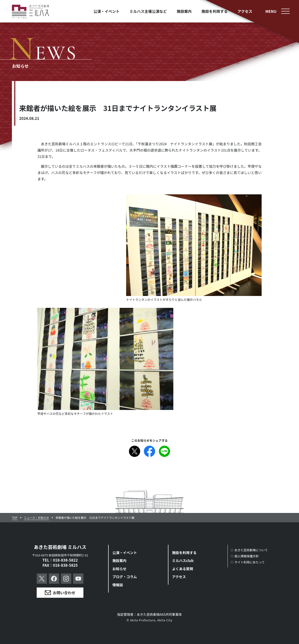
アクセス (179, 577)
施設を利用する (184, 553)
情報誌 (118, 585)
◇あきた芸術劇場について (249, 550)
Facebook (149, 451)
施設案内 (119, 560)
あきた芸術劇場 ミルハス (60, 547)
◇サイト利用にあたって (248, 562)
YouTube (78, 579)
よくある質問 (183, 569)
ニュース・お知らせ (37, 518)
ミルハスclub (183, 560)
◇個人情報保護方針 (245, 556)
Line (164, 451)
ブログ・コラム (125, 577)
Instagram (66, 579)
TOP (15, 518)
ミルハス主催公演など (148, 11)
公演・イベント (125, 553)
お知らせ (119, 569)
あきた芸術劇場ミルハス (31, 12)
